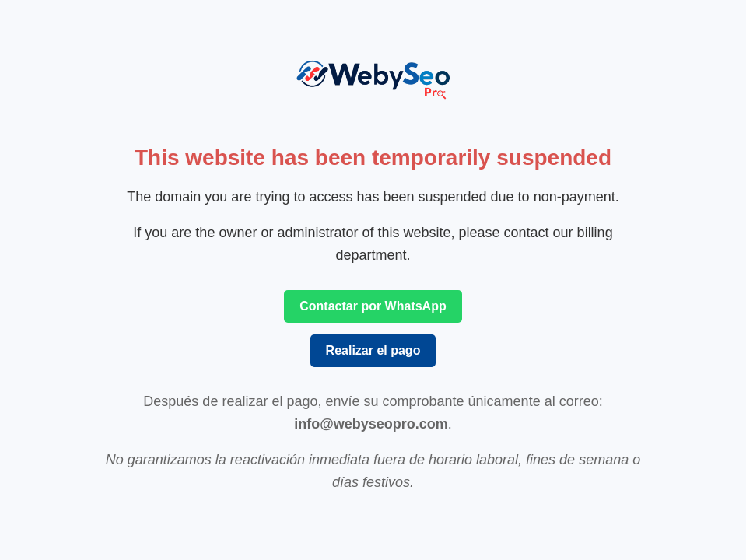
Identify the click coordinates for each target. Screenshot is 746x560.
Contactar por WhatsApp (373, 306)
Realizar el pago (373, 350)
